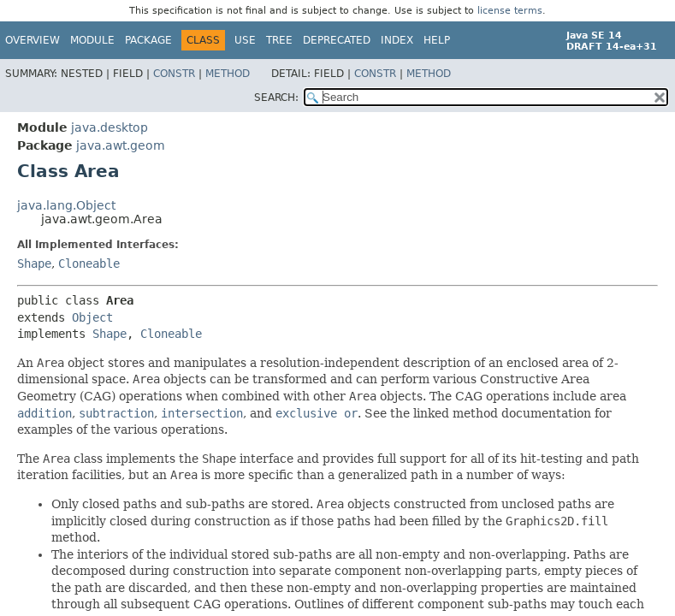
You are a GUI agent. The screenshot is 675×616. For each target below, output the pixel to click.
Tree (279, 40)
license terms (510, 11)
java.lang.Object (66, 205)
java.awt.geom (121, 145)
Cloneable (89, 264)
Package (148, 40)
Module (92, 40)
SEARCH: (276, 98)
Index (397, 40)
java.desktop (110, 127)
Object (92, 317)
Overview (33, 40)
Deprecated (337, 40)
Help (437, 40)
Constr (174, 74)
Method (228, 74)
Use (245, 40)
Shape (34, 264)
